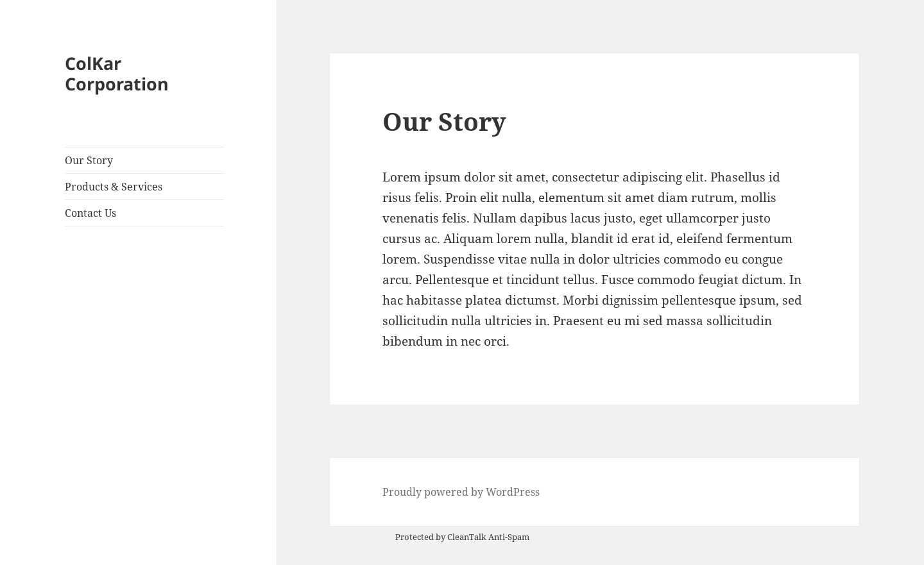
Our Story (89, 160)
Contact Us (90, 213)
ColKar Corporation (117, 73)
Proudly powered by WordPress (461, 492)
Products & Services (114, 187)
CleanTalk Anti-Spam (488, 537)
